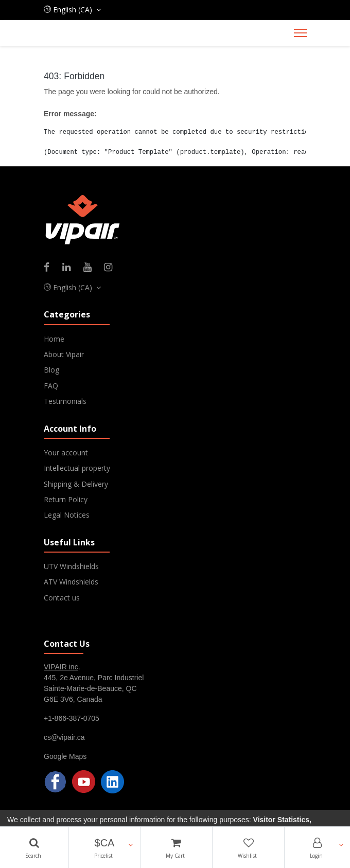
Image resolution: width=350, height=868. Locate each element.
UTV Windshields (71, 566)
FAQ (51, 386)
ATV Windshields (71, 582)
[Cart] (176, 847)
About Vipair (64, 354)
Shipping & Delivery (76, 484)
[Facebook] (50, 268)
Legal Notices (67, 515)
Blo (49, 370)
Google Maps (65, 756)
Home (54, 339)
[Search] (34, 847)
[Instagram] (111, 268)
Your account (66, 453)
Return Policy (66, 499)
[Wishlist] (248, 847)
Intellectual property (77, 468)
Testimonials (65, 401)
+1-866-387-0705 (72, 718)
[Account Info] (317, 847)
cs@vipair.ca (64, 737)
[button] (104, 847)
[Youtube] (91, 268)
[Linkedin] (70, 268)
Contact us (62, 598)
